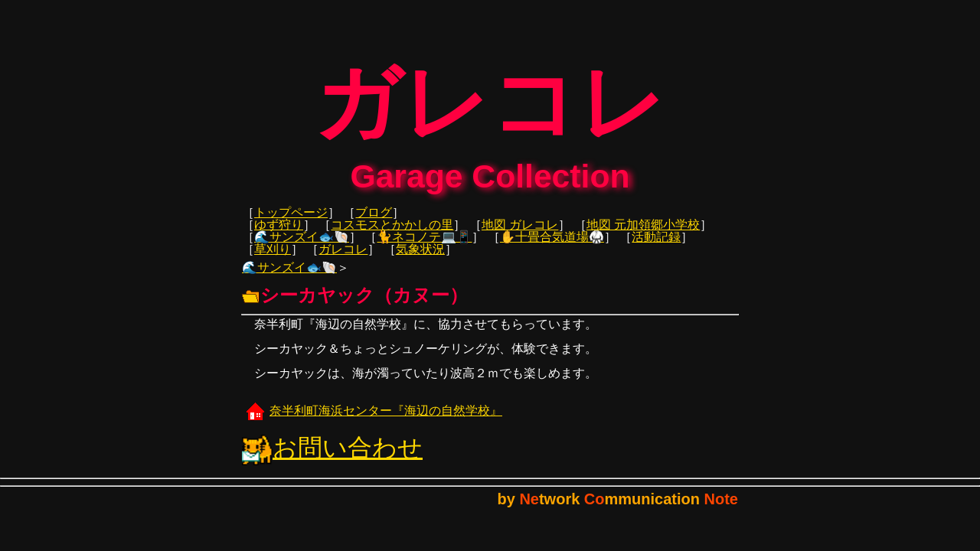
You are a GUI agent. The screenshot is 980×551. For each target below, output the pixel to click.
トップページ (291, 223)
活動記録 (656, 248)
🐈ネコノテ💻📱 (424, 248)
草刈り (273, 260)
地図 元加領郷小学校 (643, 235)
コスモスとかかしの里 (392, 235)
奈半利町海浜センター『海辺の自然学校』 (372, 421)
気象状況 (420, 260)
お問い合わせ (332, 458)
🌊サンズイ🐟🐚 (302, 248)
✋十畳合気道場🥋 (552, 248)
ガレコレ (343, 260)
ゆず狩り (279, 235)
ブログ (374, 223)
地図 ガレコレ (520, 235)
